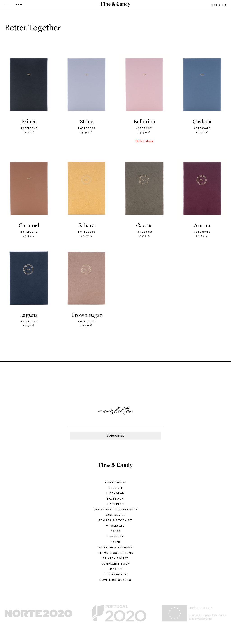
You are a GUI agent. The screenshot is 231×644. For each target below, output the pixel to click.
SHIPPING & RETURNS (115, 548)
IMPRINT (116, 570)
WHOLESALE (115, 526)
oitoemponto (116, 575)
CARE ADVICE (115, 515)
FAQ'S (115, 542)
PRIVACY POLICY (115, 559)
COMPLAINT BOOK (116, 564)
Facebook (115, 499)
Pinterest (115, 505)
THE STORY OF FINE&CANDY (115, 510)
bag (219, 5)
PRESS (115, 532)
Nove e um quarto (115, 580)
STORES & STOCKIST (115, 521)
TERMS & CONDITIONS (116, 553)
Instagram (116, 494)
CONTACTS (115, 537)
